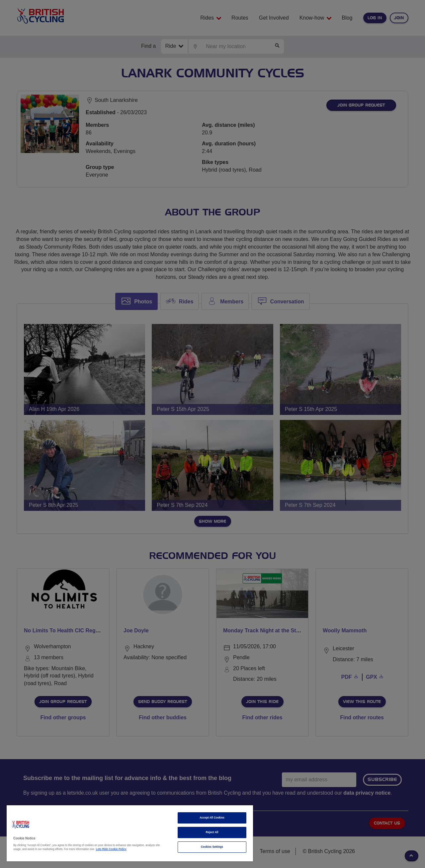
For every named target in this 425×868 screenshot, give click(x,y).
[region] (130, 833)
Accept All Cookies (212, 818)
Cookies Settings (212, 847)
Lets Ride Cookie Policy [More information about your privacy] (111, 849)
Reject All (212, 832)
